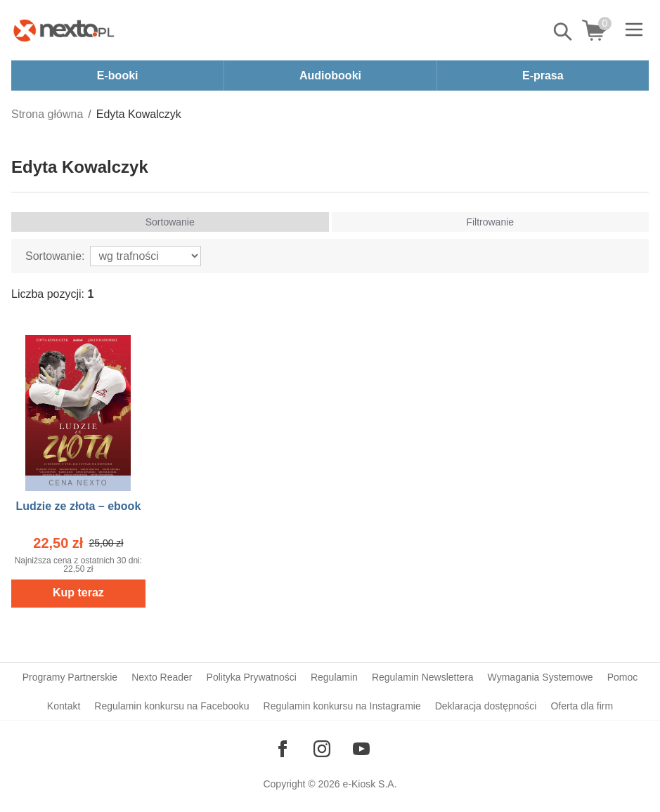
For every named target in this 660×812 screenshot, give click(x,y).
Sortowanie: (55, 256)
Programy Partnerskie (70, 677)
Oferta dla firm (582, 706)
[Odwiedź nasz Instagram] (322, 749)
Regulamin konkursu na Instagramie (342, 706)
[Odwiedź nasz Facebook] (283, 749)
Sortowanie (170, 222)
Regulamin (334, 677)
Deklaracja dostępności (486, 706)
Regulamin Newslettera (423, 677)
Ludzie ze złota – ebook (78, 506)
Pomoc (623, 677)
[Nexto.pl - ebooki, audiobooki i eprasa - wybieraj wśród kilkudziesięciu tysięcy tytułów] (64, 30)
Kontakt (64, 706)
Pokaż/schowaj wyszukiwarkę (564, 32)
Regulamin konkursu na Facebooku (172, 706)
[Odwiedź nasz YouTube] (361, 749)
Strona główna (47, 114)
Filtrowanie (490, 222)
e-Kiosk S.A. (370, 784)
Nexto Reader (162, 677)
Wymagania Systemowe (541, 677)
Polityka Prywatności (252, 677)
